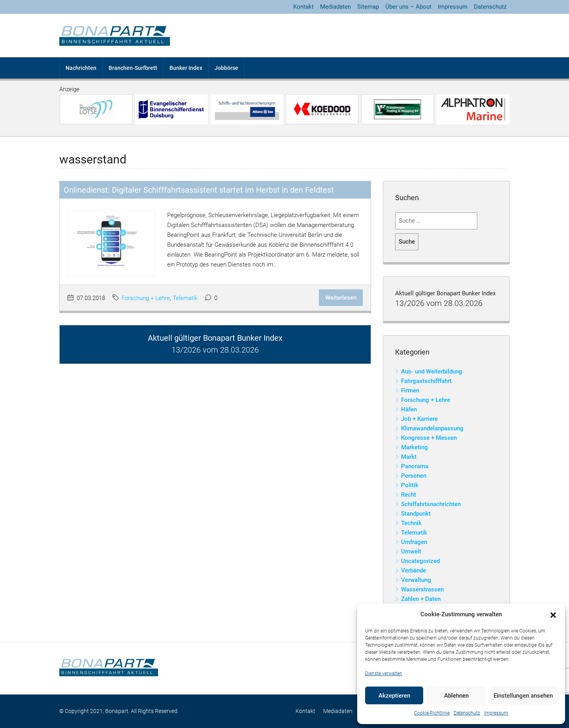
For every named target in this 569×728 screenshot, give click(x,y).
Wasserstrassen (422, 589)
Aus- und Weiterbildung (432, 372)
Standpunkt (416, 514)
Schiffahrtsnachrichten (431, 504)
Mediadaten (335, 7)
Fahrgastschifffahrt (426, 381)
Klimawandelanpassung (432, 428)
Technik (411, 523)
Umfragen (414, 542)
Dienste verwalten (384, 674)
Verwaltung (416, 580)
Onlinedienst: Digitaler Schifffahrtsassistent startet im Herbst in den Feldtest (199, 190)
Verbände (414, 570)
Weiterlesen (341, 298)
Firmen (410, 390)
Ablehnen (456, 696)
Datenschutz (467, 713)
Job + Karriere (419, 419)
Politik (410, 485)
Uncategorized (420, 561)
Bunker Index (186, 68)
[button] (553, 615)
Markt (409, 457)
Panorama (415, 466)
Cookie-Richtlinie (432, 713)
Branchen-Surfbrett (133, 68)
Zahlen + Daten (421, 599)
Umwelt (411, 552)
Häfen (409, 409)
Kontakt (303, 7)
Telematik (185, 298)
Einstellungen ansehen (523, 696)
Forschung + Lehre (146, 298)
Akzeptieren (394, 696)
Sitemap (368, 7)
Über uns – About (408, 7)
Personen (414, 476)
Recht (409, 495)
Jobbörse (226, 68)
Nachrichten (81, 68)
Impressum (496, 713)
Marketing (415, 447)
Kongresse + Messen (429, 438)
